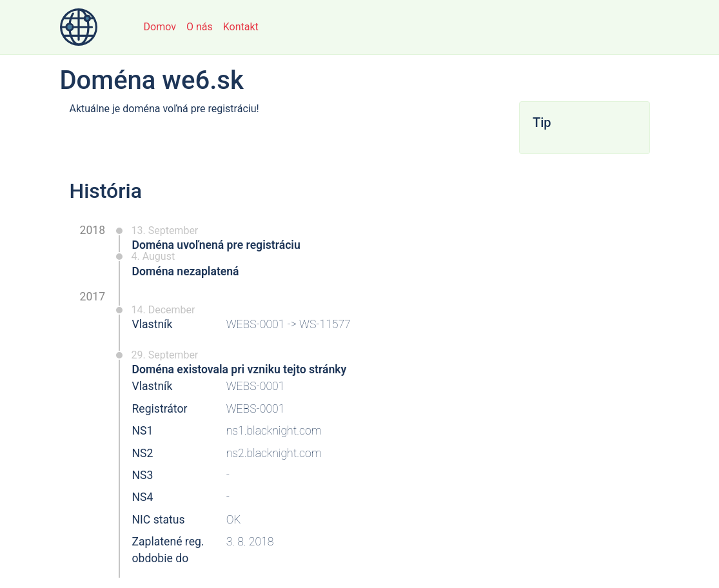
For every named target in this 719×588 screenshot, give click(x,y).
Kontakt (241, 27)
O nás (200, 27)
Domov (160, 27)
